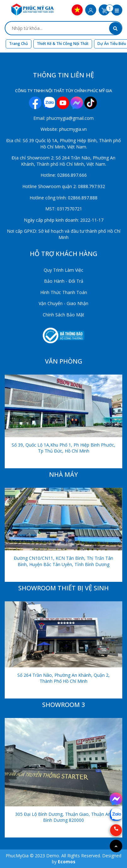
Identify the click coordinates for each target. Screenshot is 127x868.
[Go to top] (116, 846)
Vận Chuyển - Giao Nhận (63, 303)
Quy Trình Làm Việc (63, 270)
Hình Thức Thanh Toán (64, 292)
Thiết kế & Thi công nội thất (63, 44)
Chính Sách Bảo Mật (63, 315)
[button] (117, 11)
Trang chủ (19, 44)
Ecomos (67, 862)
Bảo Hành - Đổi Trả (64, 281)
